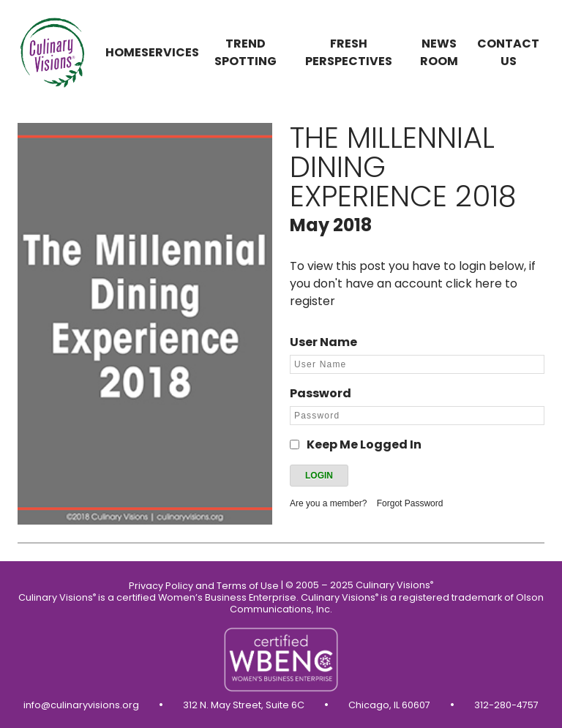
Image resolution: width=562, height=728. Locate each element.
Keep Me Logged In (364, 444)
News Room (439, 52)
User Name (323, 342)
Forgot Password (410, 503)
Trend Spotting (246, 52)
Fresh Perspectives (349, 52)
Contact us (508, 52)
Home (123, 52)
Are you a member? (328, 503)
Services (170, 52)
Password (321, 393)
